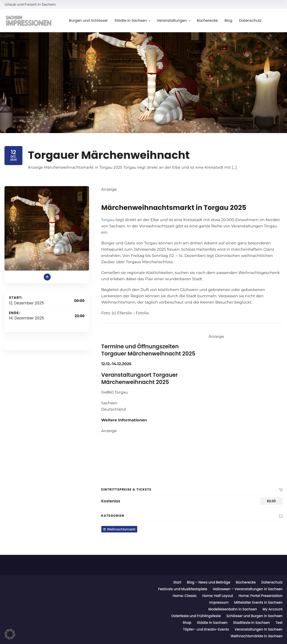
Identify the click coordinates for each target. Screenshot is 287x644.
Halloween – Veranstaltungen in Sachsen (248, 589)
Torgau (108, 220)
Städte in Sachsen (212, 623)
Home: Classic (185, 596)
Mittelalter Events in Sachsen (258, 602)
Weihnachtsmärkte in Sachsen (257, 636)
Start (177, 582)
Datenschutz (272, 582)
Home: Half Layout (218, 596)
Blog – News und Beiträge (209, 582)
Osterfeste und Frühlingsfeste (196, 616)
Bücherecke (246, 582)
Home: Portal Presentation (261, 596)
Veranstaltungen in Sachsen (259, 629)
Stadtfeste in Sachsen (252, 623)
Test (279, 623)
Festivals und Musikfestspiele (183, 589)
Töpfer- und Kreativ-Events (206, 629)
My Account (273, 609)
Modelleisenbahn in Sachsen (233, 609)
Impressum (219, 602)
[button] (10, 634)
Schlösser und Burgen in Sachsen (254, 616)
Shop (187, 623)
